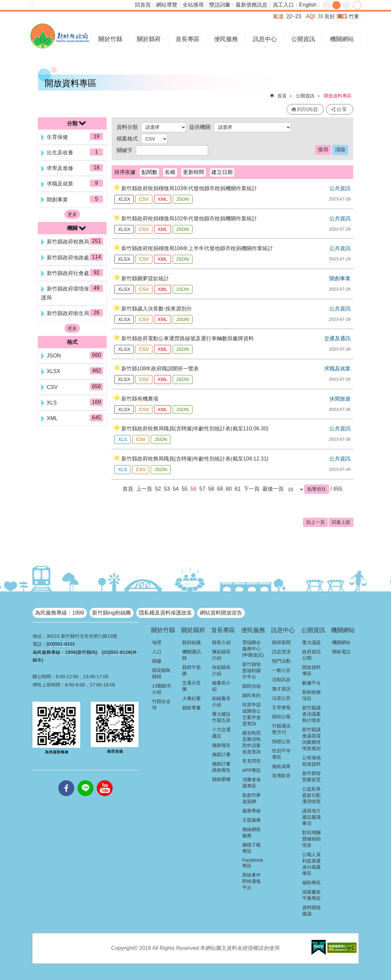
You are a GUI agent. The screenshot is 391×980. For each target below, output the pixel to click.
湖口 (342, 16)
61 (238, 489)
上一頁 (144, 489)
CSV (144, 199)
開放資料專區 (338, 96)
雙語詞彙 (220, 5)
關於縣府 (149, 39)
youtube (105, 780)
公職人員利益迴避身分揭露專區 (311, 864)
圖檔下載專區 (251, 848)
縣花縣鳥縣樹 (161, 673)
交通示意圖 (192, 686)
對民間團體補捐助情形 (311, 839)
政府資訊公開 (311, 655)
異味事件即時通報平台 (251, 881)
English (308, 5)
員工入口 (283, 5)
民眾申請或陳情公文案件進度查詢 (251, 714)
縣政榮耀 (221, 779)
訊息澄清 (281, 652)
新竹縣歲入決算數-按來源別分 (157, 309)
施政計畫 (221, 754)
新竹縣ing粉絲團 (112, 613)
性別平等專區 (281, 754)
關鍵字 (125, 150)
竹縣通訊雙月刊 (281, 729)
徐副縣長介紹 (221, 670)
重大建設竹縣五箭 (221, 717)
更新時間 (194, 172)
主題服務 (251, 820)
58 (211, 489)
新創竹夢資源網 (251, 798)
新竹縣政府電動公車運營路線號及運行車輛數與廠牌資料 (188, 338)
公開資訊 (303, 39)
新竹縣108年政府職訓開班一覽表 (160, 369)
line (85, 780)
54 (176, 489)
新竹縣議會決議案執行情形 (311, 714)
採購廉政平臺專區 (311, 895)
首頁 (282, 96)
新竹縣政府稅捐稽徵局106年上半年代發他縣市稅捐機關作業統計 (197, 248)
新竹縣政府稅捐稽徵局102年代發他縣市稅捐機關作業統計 (189, 218)
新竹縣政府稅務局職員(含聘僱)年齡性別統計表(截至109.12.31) (195, 459)
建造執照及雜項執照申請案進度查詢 (251, 742)
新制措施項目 (311, 695)
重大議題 (311, 642)
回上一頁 (315, 522)
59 (220, 489)
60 (229, 489)
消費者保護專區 (251, 783)
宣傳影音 (281, 776)
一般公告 (281, 670)
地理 (157, 642)
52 (158, 489)
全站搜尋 (193, 5)
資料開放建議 (311, 911)
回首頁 (143, 5)
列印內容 (307, 109)
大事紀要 (192, 698)
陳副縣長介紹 (221, 655)
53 (167, 489)
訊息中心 (265, 39)
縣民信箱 (251, 686)
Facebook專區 (253, 863)
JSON (183, 199)
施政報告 (221, 745)
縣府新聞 (281, 642)
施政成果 (281, 766)
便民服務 (226, 39)
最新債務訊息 (251, 5)
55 (185, 489)
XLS (122, 439)
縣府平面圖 (192, 670)
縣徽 (157, 661)
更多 (72, 214)
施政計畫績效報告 (221, 767)
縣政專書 (192, 708)
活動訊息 (281, 680)
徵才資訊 (281, 689)
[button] (317, 489)
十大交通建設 (221, 733)
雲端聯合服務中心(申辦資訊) (253, 649)
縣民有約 (251, 695)
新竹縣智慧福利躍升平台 (251, 671)
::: (32, 3)
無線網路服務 (251, 832)
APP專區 (252, 770)
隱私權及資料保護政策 (165, 613)
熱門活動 (281, 661)
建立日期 (222, 172)
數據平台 (311, 683)
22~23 (294, 16)
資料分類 (127, 127)
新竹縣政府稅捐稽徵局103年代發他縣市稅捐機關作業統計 (189, 188)
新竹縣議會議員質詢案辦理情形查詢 (311, 739)
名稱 (170, 172)
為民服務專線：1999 (60, 613)
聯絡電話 (341, 652)
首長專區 (188, 39)
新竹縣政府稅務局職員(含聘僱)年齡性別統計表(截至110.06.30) (195, 429)
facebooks (66, 780)
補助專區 (311, 883)
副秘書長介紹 (221, 702)
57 (202, 489)
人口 (157, 652)
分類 (72, 123)
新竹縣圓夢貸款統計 (145, 278)
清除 (340, 150)
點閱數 (149, 172)
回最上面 (341, 522)
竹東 (354, 16)
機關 (72, 228)
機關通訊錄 (192, 655)
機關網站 (342, 39)
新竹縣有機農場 (140, 399)
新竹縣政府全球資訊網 (60, 36)
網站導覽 (167, 5)
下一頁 (251, 489)
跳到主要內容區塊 (3, 3)
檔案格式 (127, 139)
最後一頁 (273, 489)
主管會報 (281, 707)
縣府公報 (281, 717)
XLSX (124, 199)
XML (163, 199)
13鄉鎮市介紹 (162, 689)
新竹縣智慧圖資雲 (311, 776)
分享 (357, 5)
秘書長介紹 (221, 686)
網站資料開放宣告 (221, 613)
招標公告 (281, 741)
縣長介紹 (221, 642)
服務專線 (251, 811)
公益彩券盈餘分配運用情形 (311, 795)
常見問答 (251, 761)
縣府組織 (192, 642)
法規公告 (281, 698)
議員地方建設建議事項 (311, 817)
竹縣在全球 (161, 705)
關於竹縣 (110, 39)
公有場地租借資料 (311, 761)
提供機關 (200, 127)
